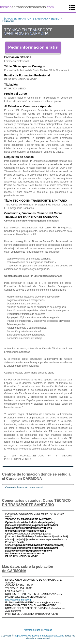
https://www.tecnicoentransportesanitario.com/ (39, 636)
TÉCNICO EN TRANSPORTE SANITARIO (25, 19)
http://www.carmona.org (18, 600)
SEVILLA (55, 19)
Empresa (47, 630)
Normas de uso (32, 630)
